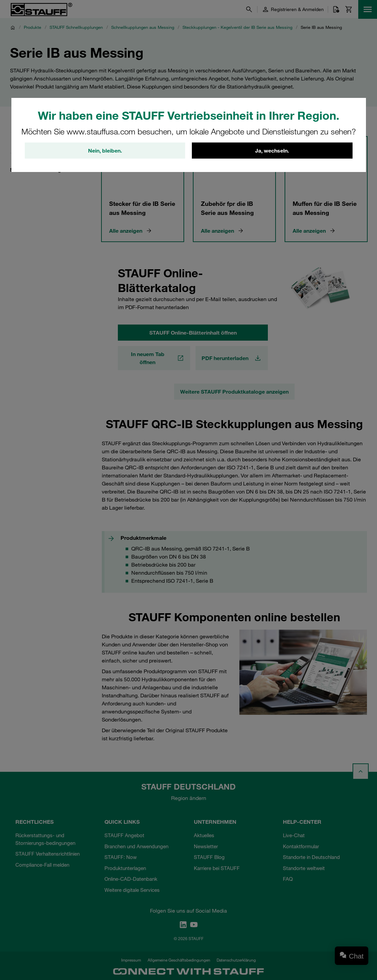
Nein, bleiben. (105, 151)
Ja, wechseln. (272, 151)
